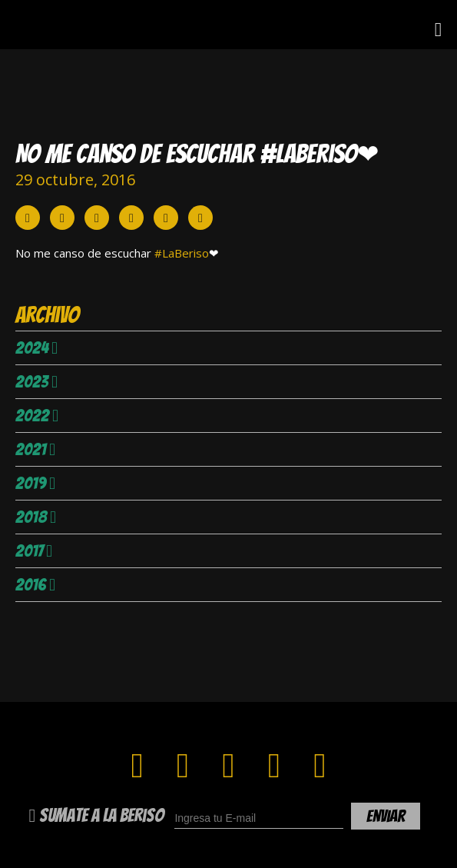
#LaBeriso (182, 253)
